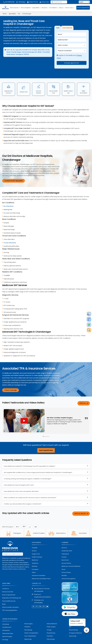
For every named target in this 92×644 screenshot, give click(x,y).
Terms (63, 563)
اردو (30, 520)
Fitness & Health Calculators (11, 601)
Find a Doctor (15, 8)
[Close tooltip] (84, 620)
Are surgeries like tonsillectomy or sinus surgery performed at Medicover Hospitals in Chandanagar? (38, 466)
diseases (35, 560)
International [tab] (67, 25)
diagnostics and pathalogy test (12, 592)
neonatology (28, 624)
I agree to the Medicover (69, 54)
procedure (35, 563)
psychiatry (50, 630)
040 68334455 (9, 2)
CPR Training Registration (10, 604)
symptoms (35, 557)
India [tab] (58, 25)
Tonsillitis (7, 269)
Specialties (37, 8)
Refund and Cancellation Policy (41, 572)
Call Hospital (43, 62)
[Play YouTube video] (24, 414)
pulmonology (51, 633)
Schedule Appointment (72, 60)
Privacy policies (66, 566)
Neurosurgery (29, 617)
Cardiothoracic (7, 621)
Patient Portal (32, 2)
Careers (64, 551)
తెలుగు (18, 520)
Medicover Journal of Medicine (71, 560)
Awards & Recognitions (69, 572)
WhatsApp (21, 2)
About (62, 8)
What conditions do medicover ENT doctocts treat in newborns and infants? (30, 491)
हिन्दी (24, 520)
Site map (64, 569)
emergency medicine (75, 627)
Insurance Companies (39, 569)
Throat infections (10, 236)
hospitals (35, 541)
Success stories (66, 557)
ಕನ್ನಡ (36, 520)
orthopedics (6, 624)
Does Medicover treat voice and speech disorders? (21, 485)
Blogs (4, 598)
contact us (5, 582)
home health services (9, 595)
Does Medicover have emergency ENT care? (19, 479)
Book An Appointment (83, 8)
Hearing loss (8, 203)
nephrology (28, 633)
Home (5, 14)
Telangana (13, 527)
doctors (34, 544)
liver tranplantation (30, 630)
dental (71, 617)
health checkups (37, 551)
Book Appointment (46, 444)
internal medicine (52, 617)
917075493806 (38, 596)
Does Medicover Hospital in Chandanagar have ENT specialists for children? (30, 460)
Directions (11, 61)
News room (65, 554)
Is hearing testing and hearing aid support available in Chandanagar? (28, 472)
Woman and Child (8, 585)
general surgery (7, 630)
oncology (5, 633)
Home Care (44, 2)
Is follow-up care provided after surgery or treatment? (23, 497)
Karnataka (79, 527)
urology (49, 624)
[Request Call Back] (86, 630)
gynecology (73, 630)
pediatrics (27, 620)
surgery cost (36, 548)
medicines (35, 554)
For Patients (54, 8)
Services (45, 8)
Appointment (27, 61)
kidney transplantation (31, 627)
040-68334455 (39, 585)
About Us (64, 541)
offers (34, 566)
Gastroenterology (8, 627)
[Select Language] (84, 2)
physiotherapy (51, 627)
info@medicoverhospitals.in (43, 591)
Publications (65, 548)
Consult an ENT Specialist (14, 174)
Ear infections (8, 200)
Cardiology (6, 618)
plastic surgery (51, 620)
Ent (19, 14)
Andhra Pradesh (35, 527)
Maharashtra (57, 527)
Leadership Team (67, 544)
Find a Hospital (26, 8)
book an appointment (9, 588)
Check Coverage (11, 384)
